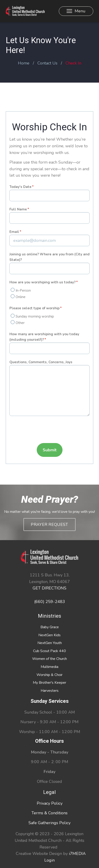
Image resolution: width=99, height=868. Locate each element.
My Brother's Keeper (49, 683)
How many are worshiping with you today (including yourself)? (44, 337)
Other (20, 323)
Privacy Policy (50, 803)
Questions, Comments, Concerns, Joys (41, 362)
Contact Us (47, 63)
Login (49, 860)
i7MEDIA (77, 854)
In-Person (23, 290)
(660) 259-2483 (50, 602)
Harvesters (50, 691)
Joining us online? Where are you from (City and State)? (49, 257)
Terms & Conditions (49, 813)
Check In (73, 63)
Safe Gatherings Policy (49, 823)
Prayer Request (49, 525)
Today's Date (20, 187)
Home (24, 63)
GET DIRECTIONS (49, 588)
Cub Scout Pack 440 (49, 651)
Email (14, 232)
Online (21, 297)
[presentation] (44, 431)
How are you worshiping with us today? (42, 282)
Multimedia (49, 667)
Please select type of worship (34, 308)
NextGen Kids (49, 635)
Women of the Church (49, 659)
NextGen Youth (50, 643)
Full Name (18, 209)
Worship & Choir (49, 675)
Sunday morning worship (35, 316)
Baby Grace (50, 627)
